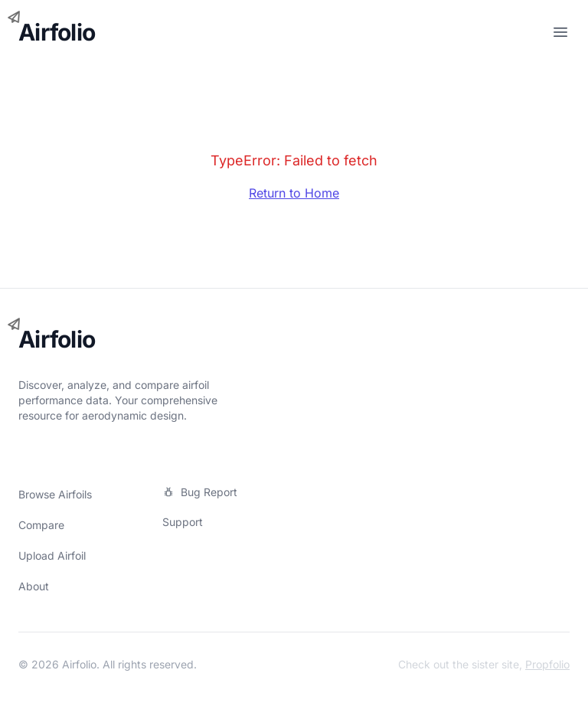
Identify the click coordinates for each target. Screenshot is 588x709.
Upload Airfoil (52, 555)
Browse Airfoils (55, 494)
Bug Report (200, 492)
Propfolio (547, 664)
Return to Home (294, 193)
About (34, 586)
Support (183, 522)
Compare (41, 525)
